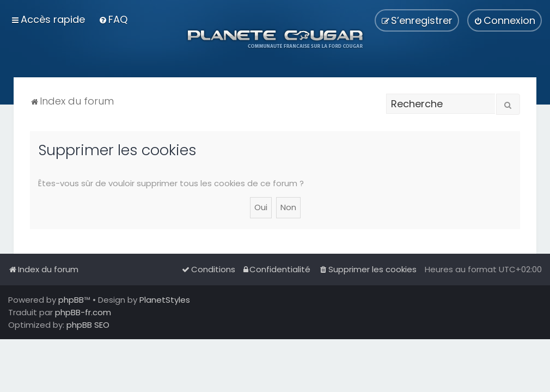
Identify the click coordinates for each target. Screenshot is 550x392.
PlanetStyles (165, 300)
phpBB (71, 300)
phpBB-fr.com (83, 312)
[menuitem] (113, 19)
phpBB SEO (88, 325)
